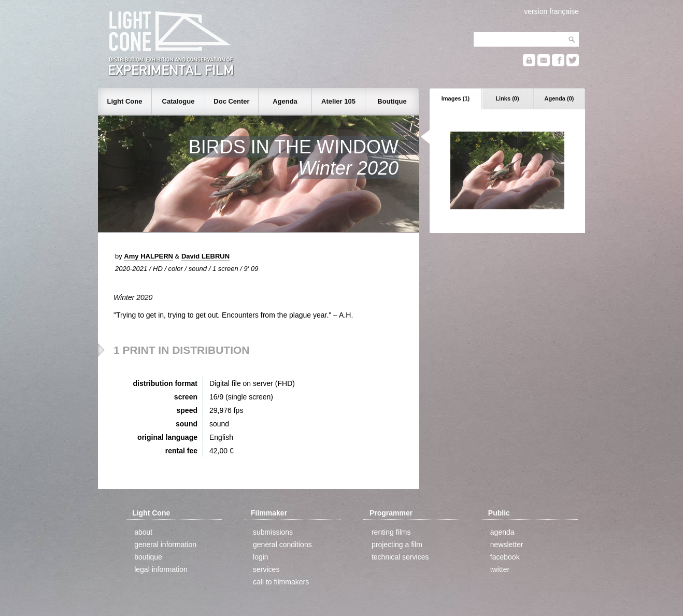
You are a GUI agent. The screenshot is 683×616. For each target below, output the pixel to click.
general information (165, 545)
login (261, 557)
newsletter (507, 545)
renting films (391, 532)
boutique (148, 557)
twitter (500, 569)
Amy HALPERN (148, 256)
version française (551, 11)
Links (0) (507, 98)
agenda (502, 532)
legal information (161, 569)
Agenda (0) (559, 98)
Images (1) (456, 98)
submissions (273, 532)
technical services (400, 557)
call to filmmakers (281, 582)
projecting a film (397, 545)
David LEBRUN (205, 256)
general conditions (282, 545)
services (266, 569)
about (143, 532)
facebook (505, 557)
